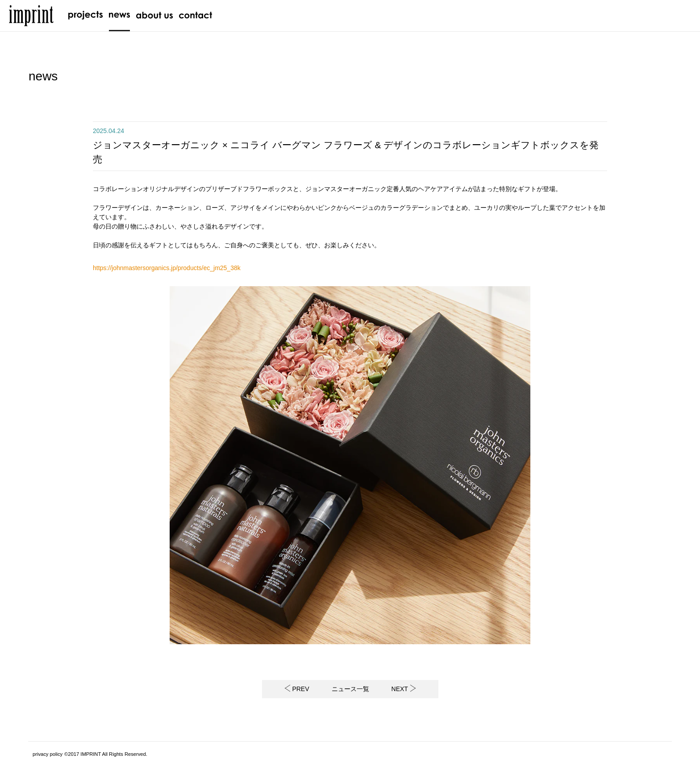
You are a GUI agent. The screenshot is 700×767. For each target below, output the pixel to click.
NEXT (404, 689)
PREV (297, 689)
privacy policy (48, 754)
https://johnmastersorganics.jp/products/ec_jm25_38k (167, 268)
